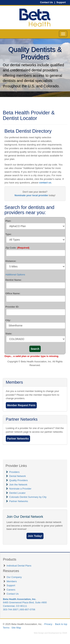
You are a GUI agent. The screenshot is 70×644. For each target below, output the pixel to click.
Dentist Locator (17, 493)
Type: (9, 234)
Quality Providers (19, 480)
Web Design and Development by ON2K (50, 633)
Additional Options (15, 275)
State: (9, 334)
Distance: (11, 261)
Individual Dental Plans (19, 566)
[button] (35, 536)
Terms (6, 628)
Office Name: (13, 293)
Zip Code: (17, 248)
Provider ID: (12, 307)
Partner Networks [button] (18, 439)
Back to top (61, 624)
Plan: (8, 221)
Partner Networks (22, 419)
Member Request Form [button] (21, 405)
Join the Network (18, 485)
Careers (11, 590)
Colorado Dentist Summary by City (28, 497)
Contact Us (47, 2)
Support (61, 2)
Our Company (14, 577)
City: (8, 320)
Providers (14, 472)
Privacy (48, 624)
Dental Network (18, 476)
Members (14, 382)
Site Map (16, 628)
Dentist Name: (14, 280)
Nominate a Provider (20, 489)
